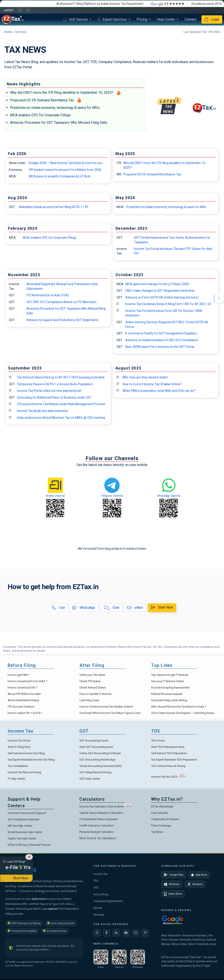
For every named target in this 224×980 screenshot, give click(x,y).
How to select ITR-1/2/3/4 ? (25, 713)
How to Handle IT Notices (95, 694)
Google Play (174, 875)
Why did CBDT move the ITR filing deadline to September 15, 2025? (62, 93)
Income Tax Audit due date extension (43, 411)
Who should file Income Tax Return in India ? (179, 707)
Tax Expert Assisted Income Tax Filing (31, 760)
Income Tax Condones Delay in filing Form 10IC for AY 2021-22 (168, 304)
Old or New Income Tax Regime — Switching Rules (183, 713)
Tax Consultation (18, 766)
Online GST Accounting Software (100, 753)
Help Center (166, 19)
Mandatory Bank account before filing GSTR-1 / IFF (54, 207)
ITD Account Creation (21, 707)
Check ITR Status (90, 681)
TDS (96, 881)
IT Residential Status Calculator (99, 819)
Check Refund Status (93, 688)
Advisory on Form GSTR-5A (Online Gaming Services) (162, 297)
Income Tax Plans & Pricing (24, 772)
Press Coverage (161, 825)
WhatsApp (84, 608)
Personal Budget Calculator (96, 832)
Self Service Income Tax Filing (26, 753)
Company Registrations (108, 901)
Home (9, 32)
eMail (135, 608)
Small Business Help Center (25, 832)
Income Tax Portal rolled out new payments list (49, 391)
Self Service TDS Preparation (169, 753)
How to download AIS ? (23, 688)
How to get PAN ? (19, 675)
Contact (190, 19)
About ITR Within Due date (24, 694)
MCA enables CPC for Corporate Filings (40, 115)
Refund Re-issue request (167, 694)
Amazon (195, 884)
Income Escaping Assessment (170, 688)
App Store (199, 875)
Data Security (159, 813)
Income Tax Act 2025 (168, 777)
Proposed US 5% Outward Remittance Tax (42, 100)
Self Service (76, 19)
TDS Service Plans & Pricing (168, 766)
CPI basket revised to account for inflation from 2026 (65, 170)
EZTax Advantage (162, 806)
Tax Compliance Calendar (24, 819)
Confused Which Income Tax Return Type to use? (110, 713)
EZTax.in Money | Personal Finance (29, 845)
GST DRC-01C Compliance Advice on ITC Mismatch (61, 302)
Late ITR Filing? (16, 866)
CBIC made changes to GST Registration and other (160, 291)
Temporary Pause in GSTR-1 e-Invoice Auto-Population (55, 384)
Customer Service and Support (27, 813)
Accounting (101, 894)
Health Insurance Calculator (97, 825)
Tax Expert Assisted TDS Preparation (174, 760)
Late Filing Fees (89, 700)
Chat (112, 608)
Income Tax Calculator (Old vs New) (106, 806)
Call (58, 608)
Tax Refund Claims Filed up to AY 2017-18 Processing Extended (61, 377)
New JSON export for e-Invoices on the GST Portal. (160, 347)
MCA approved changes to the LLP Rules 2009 (157, 284)
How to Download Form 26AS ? (28, 681)
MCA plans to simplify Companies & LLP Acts (60, 176)
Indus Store (173, 894)
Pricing (142, 19)
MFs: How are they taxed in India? (145, 377)
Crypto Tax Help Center (22, 838)
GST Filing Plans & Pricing (95, 772)
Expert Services (113, 19)
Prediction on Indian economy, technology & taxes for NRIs (55, 108)
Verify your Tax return (92, 675)
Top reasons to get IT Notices (170, 675)
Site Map (99, 915)
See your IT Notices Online (168, 681)
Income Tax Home (19, 741)
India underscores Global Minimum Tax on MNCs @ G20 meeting (61, 418)
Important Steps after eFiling (169, 700)
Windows (172, 884)
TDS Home (158, 741)
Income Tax (101, 874)
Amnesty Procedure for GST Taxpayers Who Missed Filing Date (59, 123)
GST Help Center (90, 779)
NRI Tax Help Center (20, 826)
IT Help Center (16, 779)
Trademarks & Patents (165, 819)
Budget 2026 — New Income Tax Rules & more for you (66, 163)
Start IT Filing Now (19, 747)
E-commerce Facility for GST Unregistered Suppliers (161, 333)
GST (96, 887)
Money (98, 908)
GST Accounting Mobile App (97, 760)
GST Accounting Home (94, 741)
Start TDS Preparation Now (168, 747)
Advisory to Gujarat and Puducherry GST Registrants (62, 320)
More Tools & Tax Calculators (98, 838)
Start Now (162, 607)
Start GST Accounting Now (96, 747)
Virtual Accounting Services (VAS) (101, 766)
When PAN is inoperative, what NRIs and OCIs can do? (159, 391)
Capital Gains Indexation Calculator (101, 813)
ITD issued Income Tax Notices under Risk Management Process (61, 404)
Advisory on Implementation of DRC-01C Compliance (162, 340)
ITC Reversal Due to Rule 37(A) (48, 295)
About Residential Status (23, 700)
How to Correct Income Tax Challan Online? (152, 384)
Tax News (157, 832)
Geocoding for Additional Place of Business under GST (54, 397)
